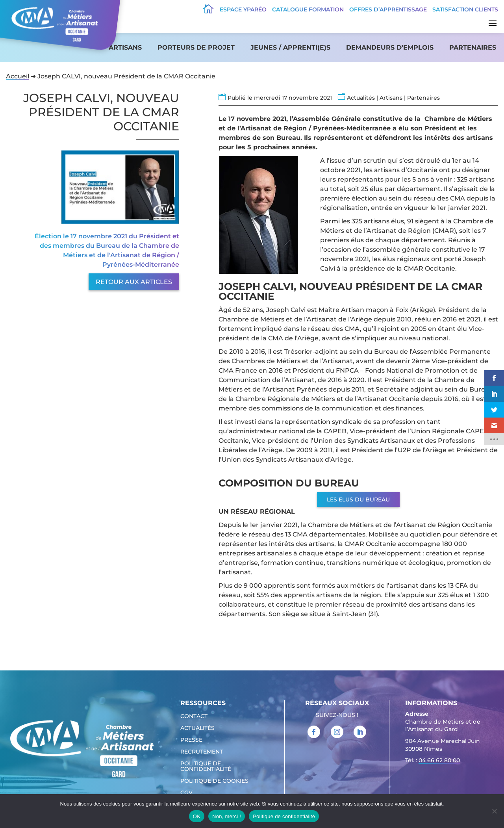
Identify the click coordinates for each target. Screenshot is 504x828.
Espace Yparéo (243, 9)
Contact (194, 717)
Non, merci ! (227, 816)
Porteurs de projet (196, 47)
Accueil (18, 76)
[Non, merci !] (494, 811)
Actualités (361, 98)
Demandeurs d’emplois (390, 47)
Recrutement (202, 752)
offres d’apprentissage (388, 9)
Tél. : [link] (433, 761)
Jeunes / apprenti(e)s (290, 47)
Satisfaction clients (465, 9)
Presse (191, 740)
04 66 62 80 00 (439, 760)
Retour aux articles (134, 282)
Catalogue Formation (308, 9)
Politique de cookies (214, 781)
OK (197, 816)
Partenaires (473, 47)
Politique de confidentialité (206, 767)
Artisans (125, 47)
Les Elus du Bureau (358, 499)
